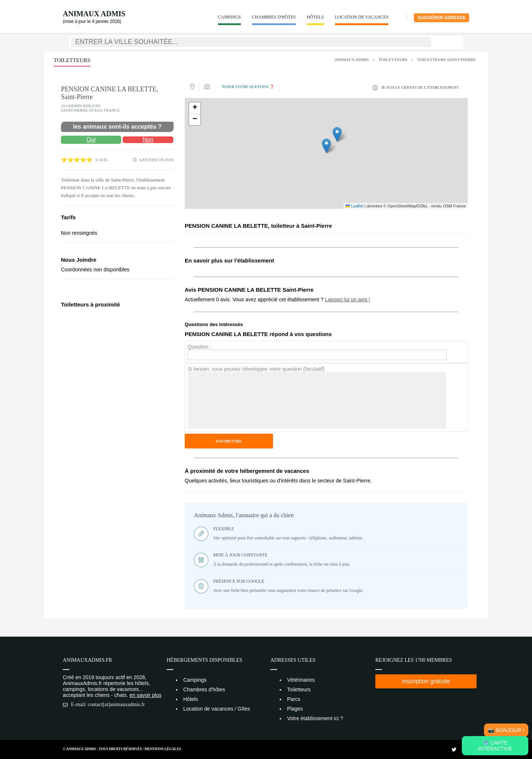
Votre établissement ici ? (315, 718)
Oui (91, 140)
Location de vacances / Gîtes (217, 709)
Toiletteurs (393, 60)
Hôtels (316, 17)
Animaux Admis (94, 14)
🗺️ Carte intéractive (495, 746)
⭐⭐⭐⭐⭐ (77, 160)
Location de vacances (362, 17)
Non (148, 140)
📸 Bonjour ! (506, 730)
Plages (295, 709)
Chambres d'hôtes (274, 17)
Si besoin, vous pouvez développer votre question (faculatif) (256, 369)
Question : (199, 347)
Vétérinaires (301, 680)
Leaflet (354, 206)
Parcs (294, 699)
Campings (229, 17)
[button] (326, 146)
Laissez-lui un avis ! (348, 299)
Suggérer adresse (441, 18)
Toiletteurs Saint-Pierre (446, 60)
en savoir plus (146, 695)
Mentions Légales (163, 749)
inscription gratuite (426, 681)
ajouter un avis (156, 160)
